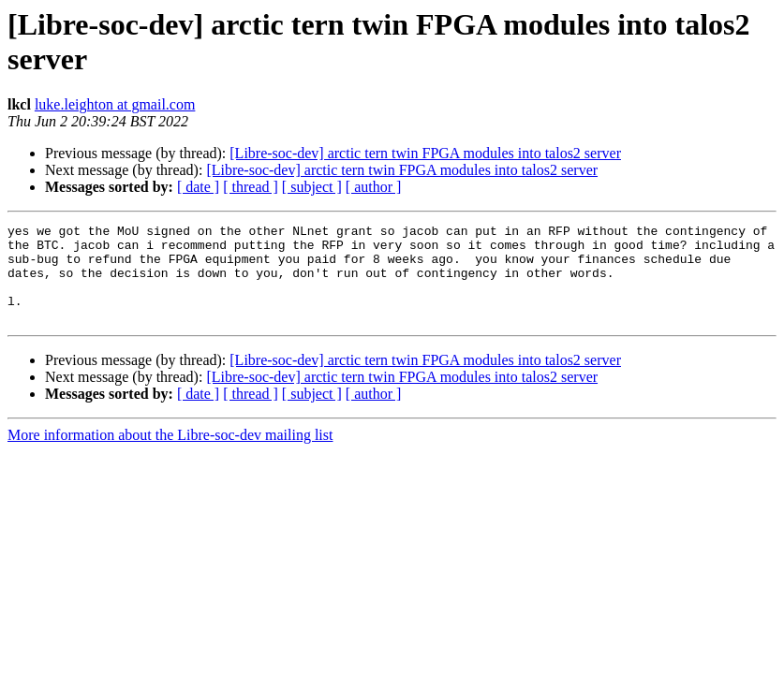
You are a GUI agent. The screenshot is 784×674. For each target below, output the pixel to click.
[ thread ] (251, 187)
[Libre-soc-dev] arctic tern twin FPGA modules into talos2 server (425, 153)
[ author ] (374, 187)
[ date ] (198, 187)
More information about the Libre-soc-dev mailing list (170, 454)
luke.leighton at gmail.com (115, 104)
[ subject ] (312, 187)
